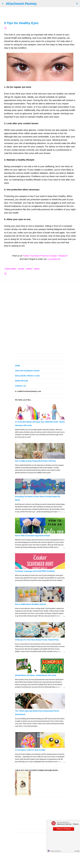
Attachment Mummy (21, 4)
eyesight (29, 269)
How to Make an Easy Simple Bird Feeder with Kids (35, 461)
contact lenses (10, 269)
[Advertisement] (40, 304)
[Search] (77, 4)
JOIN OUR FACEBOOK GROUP (27, 371)
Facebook (35, 256)
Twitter (26, 256)
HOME (17, 366)
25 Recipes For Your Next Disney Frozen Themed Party (37, 640)
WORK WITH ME (21, 381)
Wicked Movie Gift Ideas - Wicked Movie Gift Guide (36, 675)
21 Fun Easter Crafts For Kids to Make (30, 750)
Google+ (54, 256)
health (37, 269)
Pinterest (45, 256)
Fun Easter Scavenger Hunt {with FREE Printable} (35, 571)
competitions (54, 259)
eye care (21, 269)
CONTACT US (20, 386)
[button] (5, 28)
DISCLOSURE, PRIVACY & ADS (27, 376)
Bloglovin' (63, 256)
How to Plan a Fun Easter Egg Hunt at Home (32, 536)
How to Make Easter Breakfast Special (30, 604)
